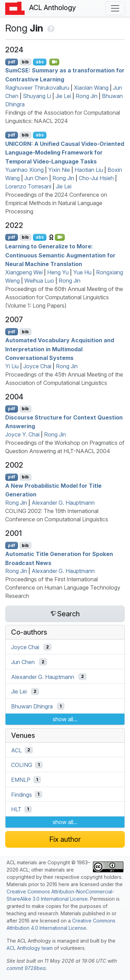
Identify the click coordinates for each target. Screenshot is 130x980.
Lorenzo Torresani (28, 186)
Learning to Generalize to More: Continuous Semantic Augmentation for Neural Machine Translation (60, 255)
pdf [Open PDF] (12, 62)
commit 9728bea (26, 968)
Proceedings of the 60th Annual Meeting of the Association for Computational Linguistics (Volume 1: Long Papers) (64, 297)
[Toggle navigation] (115, 8)
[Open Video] (54, 62)
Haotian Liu (89, 170)
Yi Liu (12, 366)
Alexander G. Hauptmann (63, 503)
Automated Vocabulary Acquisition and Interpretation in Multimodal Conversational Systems (60, 349)
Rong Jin (86, 96)
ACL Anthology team (30, 948)
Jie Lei (63, 96)
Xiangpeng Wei (24, 272)
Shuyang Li (37, 96)
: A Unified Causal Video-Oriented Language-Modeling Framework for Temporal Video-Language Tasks (65, 152)
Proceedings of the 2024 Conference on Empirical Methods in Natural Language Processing (56, 203)
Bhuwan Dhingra (32, 706)
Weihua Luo (39, 281)
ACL (16, 750)
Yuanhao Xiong (24, 170)
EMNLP (21, 780)
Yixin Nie (59, 170)
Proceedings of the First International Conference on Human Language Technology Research (63, 588)
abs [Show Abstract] (40, 62)
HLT (16, 809)
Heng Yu (58, 272)
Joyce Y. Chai (22, 434)
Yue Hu (82, 272)
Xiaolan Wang (91, 88)
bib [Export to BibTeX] (25, 62)
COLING (22, 765)
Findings (21, 794)
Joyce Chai (37, 366)
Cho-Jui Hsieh (96, 178)
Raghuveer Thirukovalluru (37, 88)
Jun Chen (36, 178)
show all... (65, 719)
